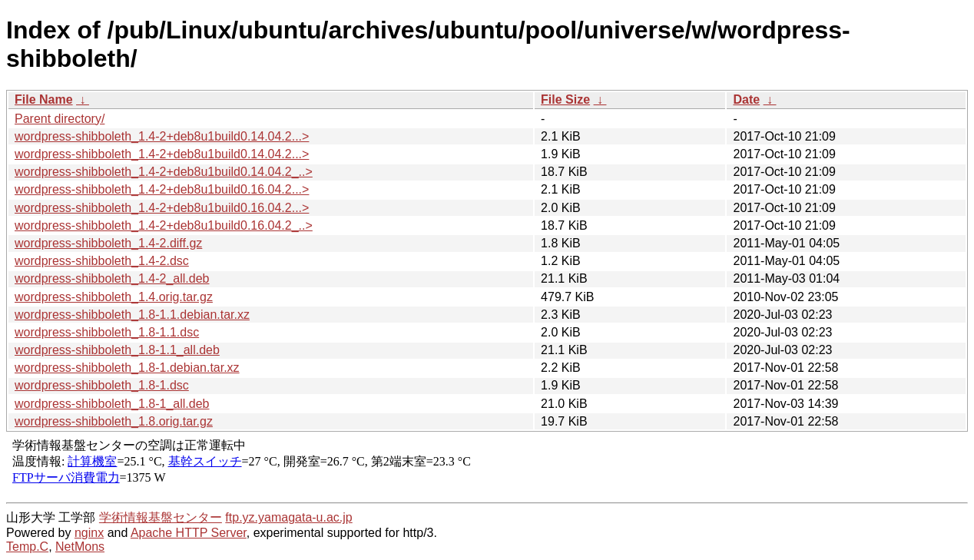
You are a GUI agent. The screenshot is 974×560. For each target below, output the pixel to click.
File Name (44, 99)
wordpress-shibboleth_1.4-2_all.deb (112, 278)
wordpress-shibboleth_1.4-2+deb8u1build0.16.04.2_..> (164, 225)
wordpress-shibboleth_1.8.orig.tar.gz (114, 421)
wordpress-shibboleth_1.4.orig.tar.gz (114, 297)
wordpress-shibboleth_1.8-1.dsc (102, 385)
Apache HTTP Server (189, 533)
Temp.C (27, 547)
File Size (565, 99)
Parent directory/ (60, 119)
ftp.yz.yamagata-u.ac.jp (288, 517)
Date (746, 99)
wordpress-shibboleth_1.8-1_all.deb (112, 404)
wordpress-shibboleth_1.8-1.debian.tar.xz (127, 368)
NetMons (80, 547)
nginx (89, 533)
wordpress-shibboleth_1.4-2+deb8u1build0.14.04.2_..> (164, 172)
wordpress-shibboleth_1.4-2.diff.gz (108, 243)
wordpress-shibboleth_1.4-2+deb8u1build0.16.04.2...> (162, 189)
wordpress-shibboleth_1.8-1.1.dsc (107, 332)
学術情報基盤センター (161, 517)
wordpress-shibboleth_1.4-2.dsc (102, 261)
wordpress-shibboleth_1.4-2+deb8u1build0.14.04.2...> (162, 136)
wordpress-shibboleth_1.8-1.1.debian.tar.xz (132, 315)
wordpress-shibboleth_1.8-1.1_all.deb (117, 350)
